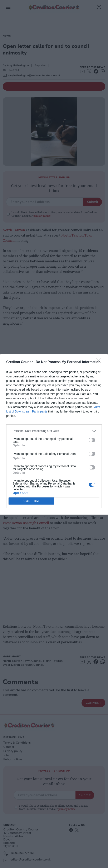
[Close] (100, 362)
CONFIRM (31, 501)
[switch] (92, 440)
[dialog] (54, 434)
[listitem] (54, 431)
